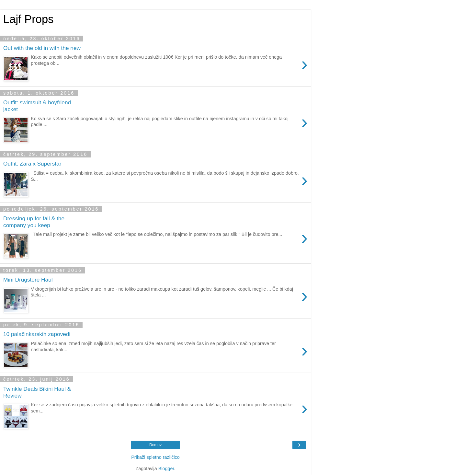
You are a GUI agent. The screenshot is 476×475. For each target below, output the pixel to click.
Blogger (166, 469)
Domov (155, 445)
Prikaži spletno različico (155, 457)
